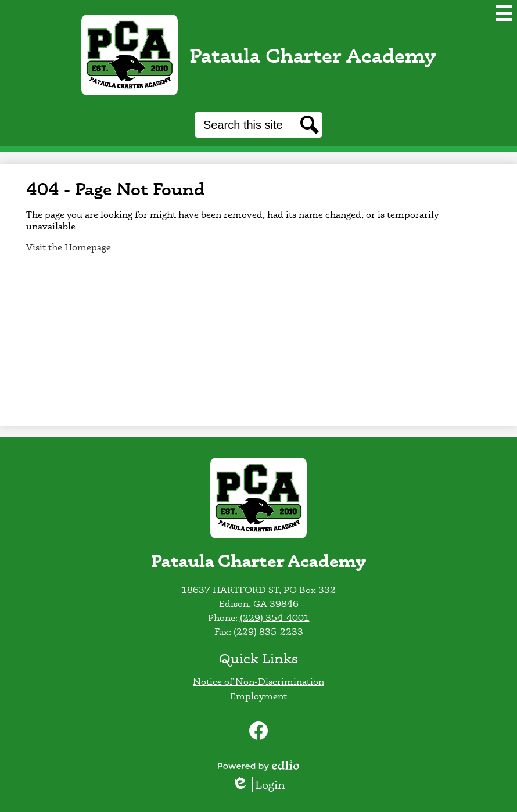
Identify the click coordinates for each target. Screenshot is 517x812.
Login (258, 784)
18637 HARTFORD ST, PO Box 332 (258, 590)
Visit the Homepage (69, 247)
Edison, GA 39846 (259, 603)
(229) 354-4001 (275, 617)
